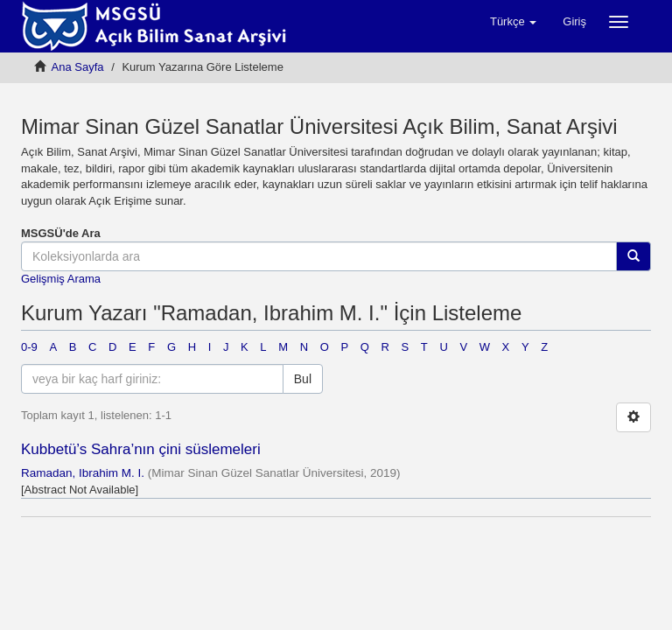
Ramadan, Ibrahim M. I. (83, 473)
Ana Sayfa (78, 67)
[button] (513, 22)
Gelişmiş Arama (61, 279)
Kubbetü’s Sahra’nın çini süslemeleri (141, 449)
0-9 (29, 347)
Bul (303, 379)
